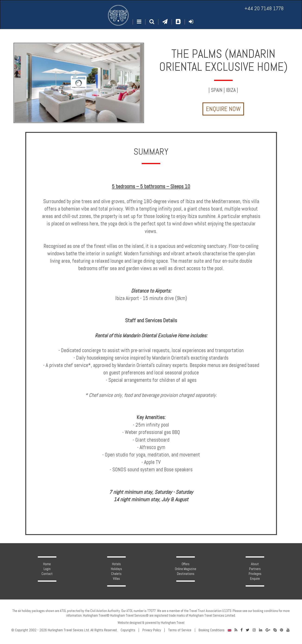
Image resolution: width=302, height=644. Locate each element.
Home (47, 564)
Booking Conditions (212, 630)
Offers (186, 564)
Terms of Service (180, 630)
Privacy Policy (152, 630)
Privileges (255, 574)
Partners (255, 569)
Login (47, 569)
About (255, 564)
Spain (217, 90)
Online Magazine (186, 569)
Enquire (255, 579)
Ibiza (231, 90)
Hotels (116, 564)
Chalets (116, 574)
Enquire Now (223, 109)
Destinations (186, 574)
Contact (47, 574)
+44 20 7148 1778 (264, 8)
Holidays (116, 569)
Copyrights (128, 630)
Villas (116, 579)
